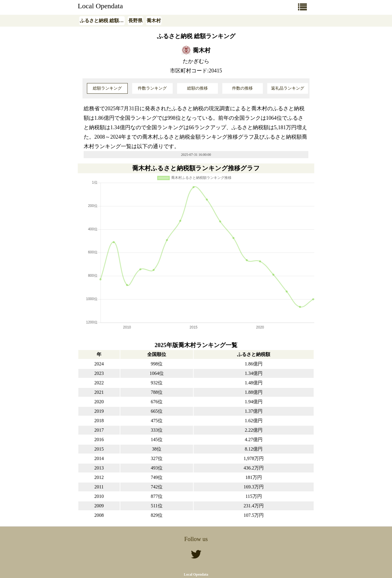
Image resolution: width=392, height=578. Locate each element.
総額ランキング (107, 88)
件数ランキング (152, 88)
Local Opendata (100, 6)
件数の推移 (242, 88)
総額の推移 (197, 88)
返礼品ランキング (288, 88)
